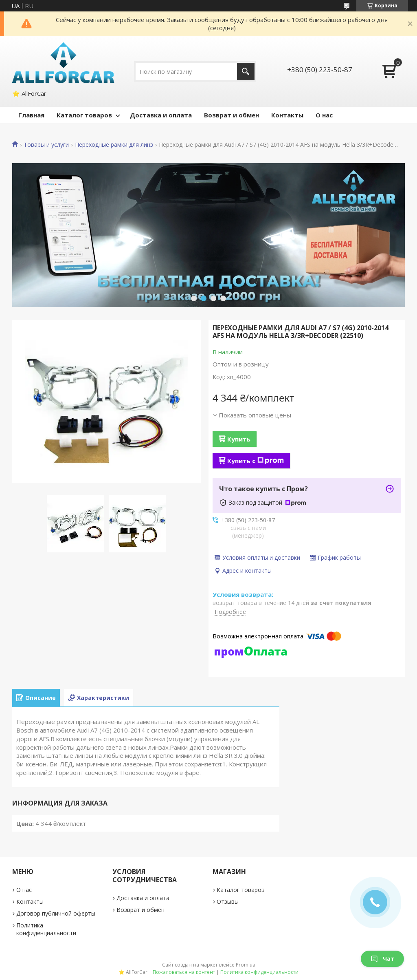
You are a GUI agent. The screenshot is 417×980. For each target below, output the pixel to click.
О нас (324, 115)
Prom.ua (246, 965)
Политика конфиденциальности (46, 929)
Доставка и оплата (161, 115)
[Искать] (246, 72)
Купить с (256, 461)
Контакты (287, 115)
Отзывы (228, 902)
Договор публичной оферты (56, 913)
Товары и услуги (46, 145)
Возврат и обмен (232, 115)
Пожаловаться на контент (184, 972)
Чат (382, 959)
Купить (239, 439)
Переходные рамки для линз (114, 145)
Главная (31, 115)
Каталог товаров (84, 115)
